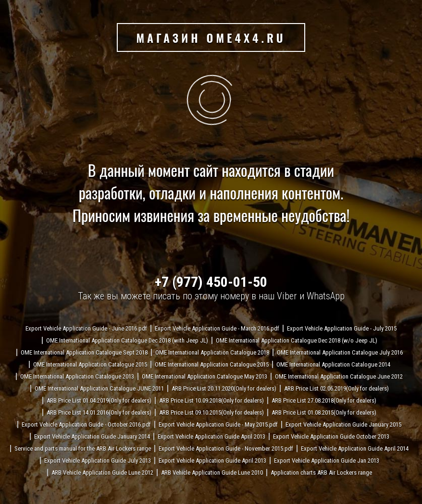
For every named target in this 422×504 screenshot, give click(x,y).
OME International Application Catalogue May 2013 (205, 376)
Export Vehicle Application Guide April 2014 (355, 449)
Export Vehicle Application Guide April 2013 (211, 436)
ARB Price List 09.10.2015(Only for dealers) (211, 412)
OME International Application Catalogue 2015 (90, 364)
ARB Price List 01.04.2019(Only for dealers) (99, 400)
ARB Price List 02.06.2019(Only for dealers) (336, 388)
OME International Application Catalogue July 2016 (340, 352)
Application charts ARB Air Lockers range (321, 473)
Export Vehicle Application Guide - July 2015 (342, 328)
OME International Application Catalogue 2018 (212, 352)
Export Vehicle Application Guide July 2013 (98, 461)
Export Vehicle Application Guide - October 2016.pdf (86, 424)
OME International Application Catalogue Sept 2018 (84, 352)
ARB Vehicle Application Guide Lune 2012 (102, 473)
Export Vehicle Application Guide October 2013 (331, 436)
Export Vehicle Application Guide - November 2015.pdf (226, 449)
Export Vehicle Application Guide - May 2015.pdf (218, 424)
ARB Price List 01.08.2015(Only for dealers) (324, 412)
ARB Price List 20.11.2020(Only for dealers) (224, 388)
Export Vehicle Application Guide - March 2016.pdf (217, 328)
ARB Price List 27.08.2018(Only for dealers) (324, 400)
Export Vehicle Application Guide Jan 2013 (327, 461)
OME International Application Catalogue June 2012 (339, 376)
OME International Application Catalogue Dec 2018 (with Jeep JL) (127, 340)
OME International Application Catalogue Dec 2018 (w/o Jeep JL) (297, 340)
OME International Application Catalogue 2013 (77, 376)
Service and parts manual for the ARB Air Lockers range (83, 449)
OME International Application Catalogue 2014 (333, 364)
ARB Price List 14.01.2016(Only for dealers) (99, 412)
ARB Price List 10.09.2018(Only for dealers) (211, 400)
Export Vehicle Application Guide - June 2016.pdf (86, 328)
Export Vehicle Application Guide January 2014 (92, 436)
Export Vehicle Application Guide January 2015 (343, 424)
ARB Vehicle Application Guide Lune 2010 (212, 473)
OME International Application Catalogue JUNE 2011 (99, 388)
